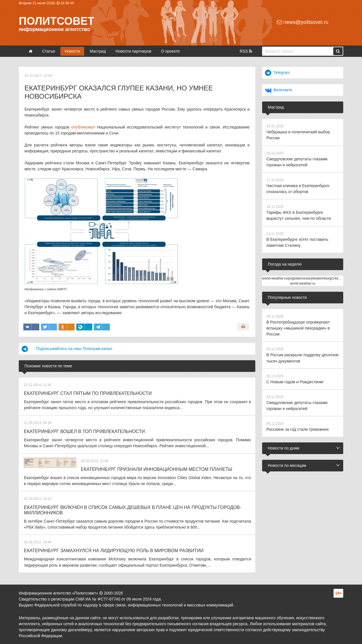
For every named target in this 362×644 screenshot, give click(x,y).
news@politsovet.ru (303, 22)
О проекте (170, 51)
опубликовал (83, 127)
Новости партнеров (133, 51)
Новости (72, 51)
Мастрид (98, 51)
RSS (246, 51)
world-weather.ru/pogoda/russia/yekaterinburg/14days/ (303, 278)
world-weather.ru (303, 283)
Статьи (49, 51)
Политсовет (56, 21)
